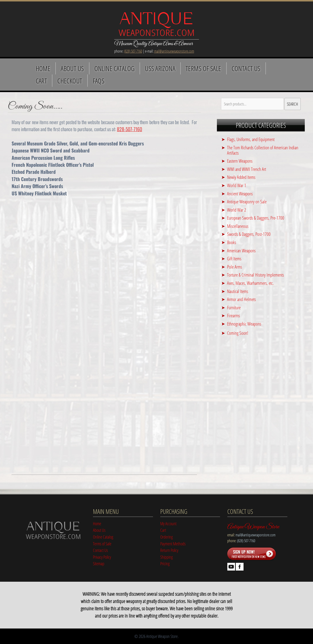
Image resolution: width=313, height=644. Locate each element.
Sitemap (99, 563)
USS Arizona (160, 68)
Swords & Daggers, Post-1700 (249, 234)
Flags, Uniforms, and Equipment (251, 139)
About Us (72, 68)
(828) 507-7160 (133, 51)
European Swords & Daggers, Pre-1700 (256, 218)
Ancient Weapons (240, 194)
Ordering (167, 537)
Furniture (234, 307)
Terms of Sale (203, 68)
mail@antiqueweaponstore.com (174, 51)
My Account (168, 523)
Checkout (70, 81)
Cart (42, 81)
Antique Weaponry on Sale (247, 202)
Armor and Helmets (241, 299)
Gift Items (234, 258)
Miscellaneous (238, 226)
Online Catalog (115, 68)
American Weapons (241, 250)
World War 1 (237, 185)
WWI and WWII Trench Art (247, 169)
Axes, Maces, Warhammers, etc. (250, 283)
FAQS (99, 81)
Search (292, 104)
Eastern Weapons (240, 161)
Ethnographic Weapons (244, 324)
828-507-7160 (130, 129)
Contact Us (246, 68)
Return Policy (169, 550)
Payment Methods (173, 544)
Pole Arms (235, 267)
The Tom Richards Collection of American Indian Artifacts (263, 150)
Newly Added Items (241, 177)
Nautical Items (238, 291)
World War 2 (237, 210)
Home (43, 68)
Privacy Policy (102, 557)
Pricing (165, 563)
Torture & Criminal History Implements (256, 275)
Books (232, 242)
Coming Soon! (238, 333)
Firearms (233, 315)
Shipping (167, 557)
